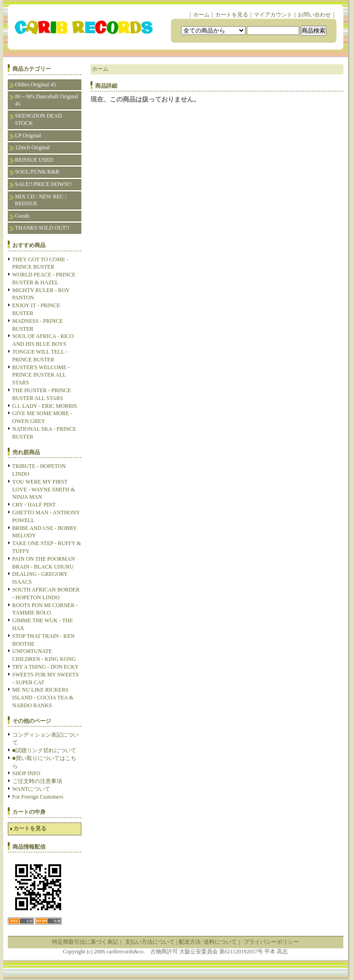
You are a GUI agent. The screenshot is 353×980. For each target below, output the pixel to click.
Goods (22, 216)
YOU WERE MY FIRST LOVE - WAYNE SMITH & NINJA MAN (44, 490)
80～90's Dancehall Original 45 (47, 100)
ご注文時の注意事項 (37, 781)
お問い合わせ (314, 15)
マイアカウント (273, 15)
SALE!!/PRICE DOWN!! (44, 184)
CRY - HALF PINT (34, 505)
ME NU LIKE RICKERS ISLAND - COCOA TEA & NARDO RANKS (43, 698)
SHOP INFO (26, 773)
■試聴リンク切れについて (44, 750)
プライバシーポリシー (271, 942)
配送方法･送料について (208, 942)
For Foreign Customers (38, 797)
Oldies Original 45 (36, 84)
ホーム (201, 15)
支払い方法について (150, 942)
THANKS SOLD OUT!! (43, 228)
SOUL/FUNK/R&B (37, 172)
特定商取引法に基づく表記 (85, 942)
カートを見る (232, 15)
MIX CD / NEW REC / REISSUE (41, 200)
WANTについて (31, 789)
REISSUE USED (34, 160)
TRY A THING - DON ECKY (46, 667)
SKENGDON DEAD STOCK (39, 119)
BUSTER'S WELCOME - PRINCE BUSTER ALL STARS (41, 375)
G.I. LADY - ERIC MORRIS (45, 406)
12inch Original (33, 147)
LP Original (28, 135)
